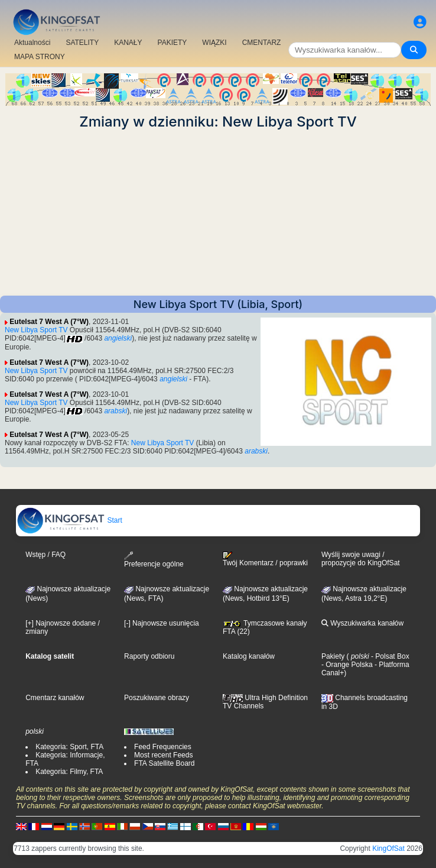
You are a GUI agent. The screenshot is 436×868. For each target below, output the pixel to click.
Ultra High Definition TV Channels (265, 702)
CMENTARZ (262, 43)
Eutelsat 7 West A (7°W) (49, 322)
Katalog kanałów (249, 656)
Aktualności (32, 43)
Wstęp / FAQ (45, 555)
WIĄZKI (214, 43)
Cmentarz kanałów (55, 698)
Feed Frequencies (163, 747)
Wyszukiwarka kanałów (362, 623)
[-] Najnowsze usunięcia (162, 623)
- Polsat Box (389, 656)
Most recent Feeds (163, 755)
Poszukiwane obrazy (157, 698)
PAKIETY (173, 43)
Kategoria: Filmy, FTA (69, 772)
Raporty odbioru (149, 656)
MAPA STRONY (40, 57)
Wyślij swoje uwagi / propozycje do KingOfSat (361, 559)
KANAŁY (128, 43)
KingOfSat (388, 848)
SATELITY (82, 43)
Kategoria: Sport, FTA (69, 747)
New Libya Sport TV (36, 330)
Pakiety (333, 656)
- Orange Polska (347, 665)
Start (69, 520)
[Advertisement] (218, 213)
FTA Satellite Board (165, 763)
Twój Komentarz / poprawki (265, 559)
